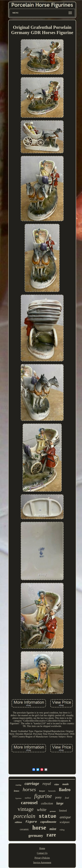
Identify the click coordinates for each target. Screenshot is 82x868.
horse (39, 828)
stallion (28, 798)
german (53, 811)
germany (36, 836)
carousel (29, 803)
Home (42, 848)
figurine (43, 796)
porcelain (24, 816)
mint (53, 829)
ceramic (24, 829)
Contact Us (42, 853)
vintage (26, 809)
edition (18, 822)
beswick (52, 791)
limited (63, 811)
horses (29, 789)
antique (65, 817)
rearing (18, 785)
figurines (18, 798)
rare (51, 835)
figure (31, 822)
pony (58, 797)
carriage (32, 783)
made (66, 784)
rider (57, 784)
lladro (65, 790)
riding (62, 830)
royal (47, 784)
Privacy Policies (42, 858)
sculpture (65, 822)
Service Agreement (42, 863)
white (42, 810)
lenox (17, 791)
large (60, 803)
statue (47, 817)
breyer (42, 791)
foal (67, 798)
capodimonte (48, 822)
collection (47, 803)
